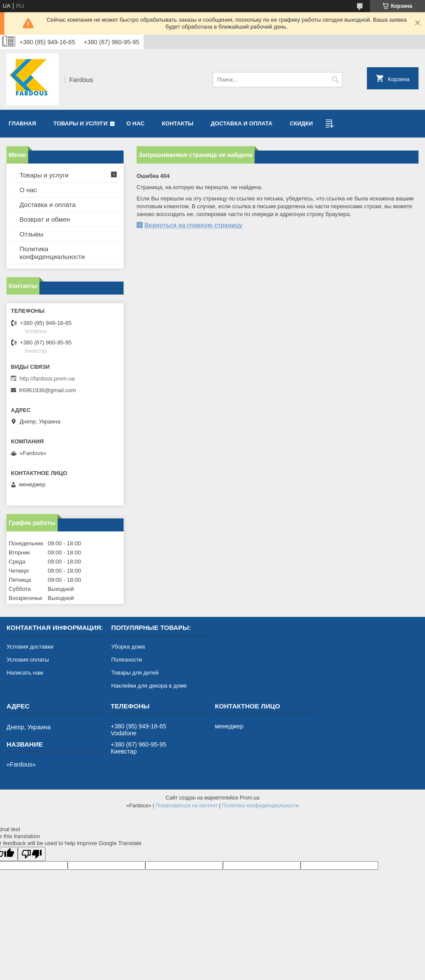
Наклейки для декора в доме (149, 686)
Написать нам (25, 673)
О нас (136, 123)
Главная (22, 123)
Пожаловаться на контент (186, 806)
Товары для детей (135, 673)
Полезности (126, 660)
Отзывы (31, 234)
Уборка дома (128, 647)
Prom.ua (250, 798)
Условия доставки (30, 647)
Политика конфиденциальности (52, 253)
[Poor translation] (32, 854)
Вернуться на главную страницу (193, 225)
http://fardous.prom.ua (47, 379)
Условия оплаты (28, 660)
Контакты (178, 123)
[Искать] (335, 80)
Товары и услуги (80, 123)
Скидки (301, 123)
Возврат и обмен (45, 219)
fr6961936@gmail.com (47, 390)
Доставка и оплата (242, 123)
